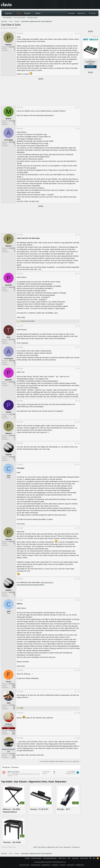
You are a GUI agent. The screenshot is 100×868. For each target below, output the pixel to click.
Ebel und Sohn (13, 772)
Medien (38, 13)
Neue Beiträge (7, 18)
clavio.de (62, 865)
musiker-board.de (35, 865)
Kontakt (27, 858)
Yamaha (25, 46)
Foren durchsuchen (19, 18)
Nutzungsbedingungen (50, 858)
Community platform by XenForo (50, 862)
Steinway (53, 648)
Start (94, 858)
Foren (19, 13)
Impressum (75, 858)
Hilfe (69, 858)
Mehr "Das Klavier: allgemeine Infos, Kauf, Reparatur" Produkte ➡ (57, 847)
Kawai (27, 267)
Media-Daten (84, 858)
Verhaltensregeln (32, 18)
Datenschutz (62, 858)
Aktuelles (27, 13)
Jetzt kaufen (90, 67)
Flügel (28, 566)
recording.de (55, 865)
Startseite (8, 13)
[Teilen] (76, 33)
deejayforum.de (80, 865)
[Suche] (92, 13)
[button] (13, 13)
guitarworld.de (46, 865)
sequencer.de (70, 865)
